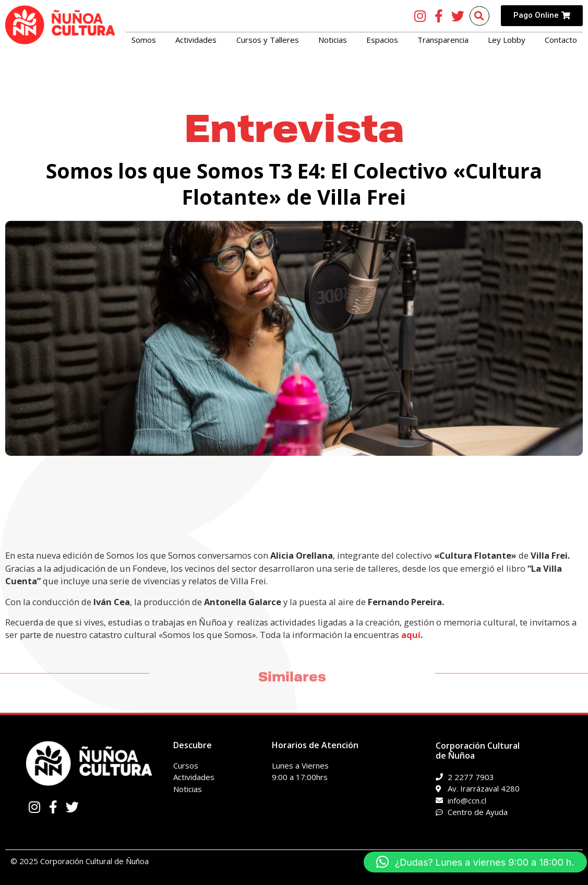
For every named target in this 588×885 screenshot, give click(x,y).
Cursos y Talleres (268, 40)
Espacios (382, 40)
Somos (144, 40)
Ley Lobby (507, 40)
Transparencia (443, 40)
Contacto (561, 40)
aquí (411, 635)
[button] (475, 862)
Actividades (196, 40)
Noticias (333, 40)
